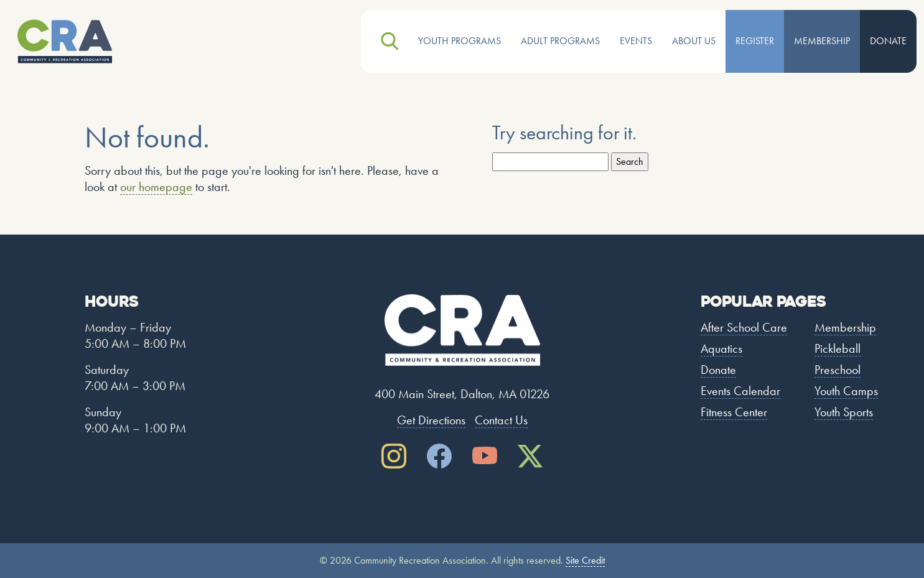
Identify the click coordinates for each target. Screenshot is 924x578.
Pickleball (838, 348)
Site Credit (585, 560)
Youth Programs (460, 41)
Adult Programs (560, 41)
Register (755, 41)
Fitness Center (734, 412)
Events (636, 41)
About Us (694, 41)
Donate (888, 41)
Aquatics (721, 348)
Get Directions (431, 420)
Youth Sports (844, 412)
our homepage (156, 187)
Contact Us (501, 420)
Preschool (838, 370)
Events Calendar (740, 391)
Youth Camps (846, 391)
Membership (822, 41)
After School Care (744, 327)
